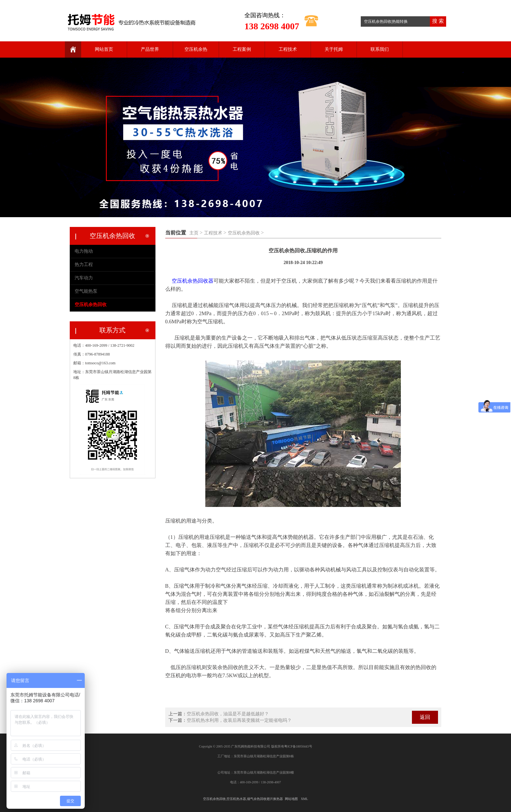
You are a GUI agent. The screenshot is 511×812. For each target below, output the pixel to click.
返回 (425, 717)
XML (304, 799)
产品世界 (150, 49)
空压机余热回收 (244, 233)
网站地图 (291, 799)
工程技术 (288, 49)
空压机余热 (196, 49)
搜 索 (438, 21)
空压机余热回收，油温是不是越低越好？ (228, 714)
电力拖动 (84, 251)
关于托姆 (334, 49)
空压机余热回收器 (193, 281)
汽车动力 (84, 278)
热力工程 (84, 265)
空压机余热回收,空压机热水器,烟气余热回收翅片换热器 (243, 799)
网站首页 (104, 49)
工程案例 (242, 49)
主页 (194, 233)
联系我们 (380, 49)
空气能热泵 (86, 291)
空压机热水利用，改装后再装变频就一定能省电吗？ (239, 720)
